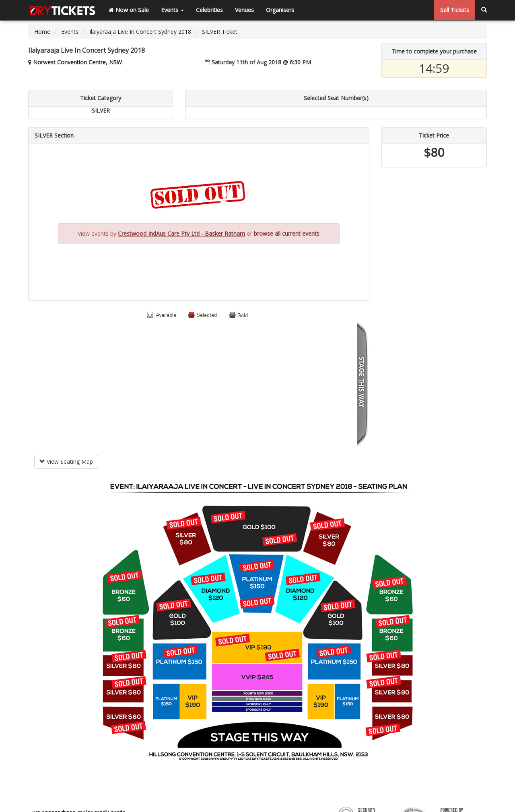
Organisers (280, 10)
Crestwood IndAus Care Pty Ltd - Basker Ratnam (181, 233)
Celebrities (209, 10)
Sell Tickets (455, 10)
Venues (244, 10)
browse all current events (287, 233)
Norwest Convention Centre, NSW (77, 62)
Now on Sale (129, 10)
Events (172, 10)
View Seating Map (66, 462)
